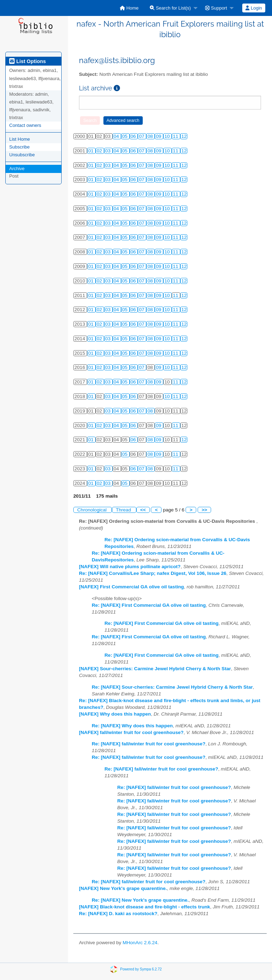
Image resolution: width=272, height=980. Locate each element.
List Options (27, 61)
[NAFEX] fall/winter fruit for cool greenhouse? (131, 732)
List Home (20, 139)
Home (129, 8)
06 (134, 136)
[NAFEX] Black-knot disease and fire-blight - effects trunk (144, 907)
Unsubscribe (22, 155)
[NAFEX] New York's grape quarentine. (123, 888)
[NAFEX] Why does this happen (115, 714)
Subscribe (19, 147)
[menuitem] (129, 8)
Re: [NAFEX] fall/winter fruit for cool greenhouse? (149, 744)
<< (143, 510)
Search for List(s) (170, 8)
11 (176, 136)
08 (151, 136)
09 (159, 136)
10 (168, 136)
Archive (17, 169)
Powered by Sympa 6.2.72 (141, 969)
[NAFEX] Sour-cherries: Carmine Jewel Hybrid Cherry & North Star (155, 669)
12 (184, 136)
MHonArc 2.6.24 (140, 943)
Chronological (93, 510)
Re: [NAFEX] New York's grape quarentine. (140, 900)
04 (117, 136)
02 (100, 151)
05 (126, 136)
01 (92, 151)
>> (204, 510)
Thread (124, 510)
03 (109, 151)
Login (254, 8)
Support (216, 8)
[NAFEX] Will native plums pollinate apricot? (130, 567)
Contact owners (25, 125)
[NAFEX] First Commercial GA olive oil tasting (131, 587)
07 (142, 136)
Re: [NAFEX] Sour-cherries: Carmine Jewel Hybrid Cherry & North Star (172, 687)
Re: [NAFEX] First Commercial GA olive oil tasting (149, 605)
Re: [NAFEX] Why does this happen (132, 726)
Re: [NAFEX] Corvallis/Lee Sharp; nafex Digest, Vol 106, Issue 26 (153, 573)
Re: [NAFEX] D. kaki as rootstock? (118, 914)
